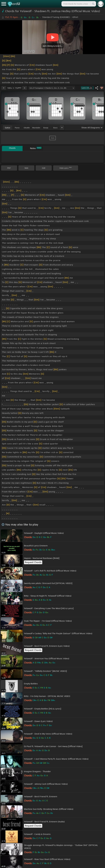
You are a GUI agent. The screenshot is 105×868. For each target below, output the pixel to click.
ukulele (27, 128)
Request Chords (33, 562)
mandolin (36, 128)
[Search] (93, 4)
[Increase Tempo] (25, 88)
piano (17, 128)
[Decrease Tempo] (4, 88)
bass (55, 128)
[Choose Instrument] (62, 128)
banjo (46, 128)
